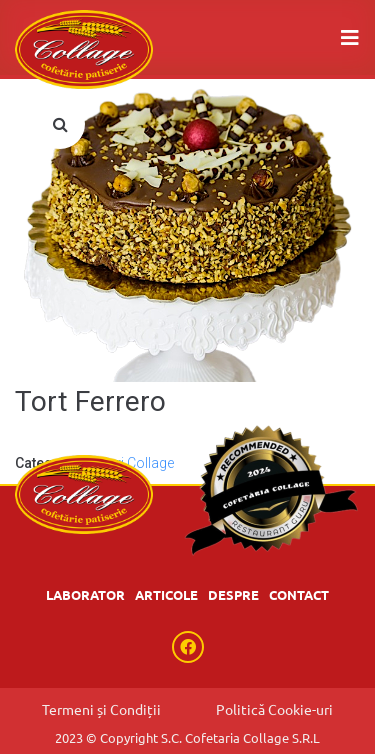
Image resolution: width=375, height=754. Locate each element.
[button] (60, 124)
